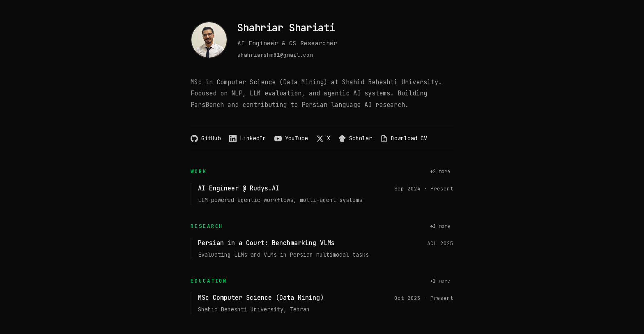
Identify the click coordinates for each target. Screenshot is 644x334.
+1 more (440, 226)
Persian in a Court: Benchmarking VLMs (266, 243)
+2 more (440, 172)
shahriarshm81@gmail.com (275, 55)
